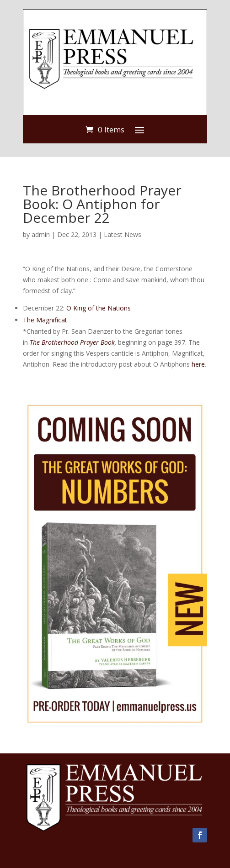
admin (41, 234)
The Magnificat (45, 320)
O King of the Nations (99, 308)
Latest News (123, 234)
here (198, 364)
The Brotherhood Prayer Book (72, 342)
